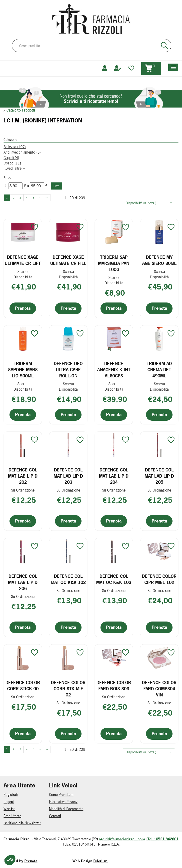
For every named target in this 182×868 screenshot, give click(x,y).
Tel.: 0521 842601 (163, 839)
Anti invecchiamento (22, 152)
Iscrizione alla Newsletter (22, 823)
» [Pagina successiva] (40, 198)
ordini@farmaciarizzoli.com (122, 839)
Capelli (11, 158)
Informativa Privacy (63, 802)
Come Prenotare (61, 795)
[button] (149, 203)
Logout (9, 802)
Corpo (12, 163)
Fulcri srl (100, 861)
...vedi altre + (14, 168)
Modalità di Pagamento (66, 809)
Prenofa (31, 861)
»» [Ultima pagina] (47, 198)
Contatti (55, 816)
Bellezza (15, 147)
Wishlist (9, 809)
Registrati (11, 795)
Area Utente (12, 816)
